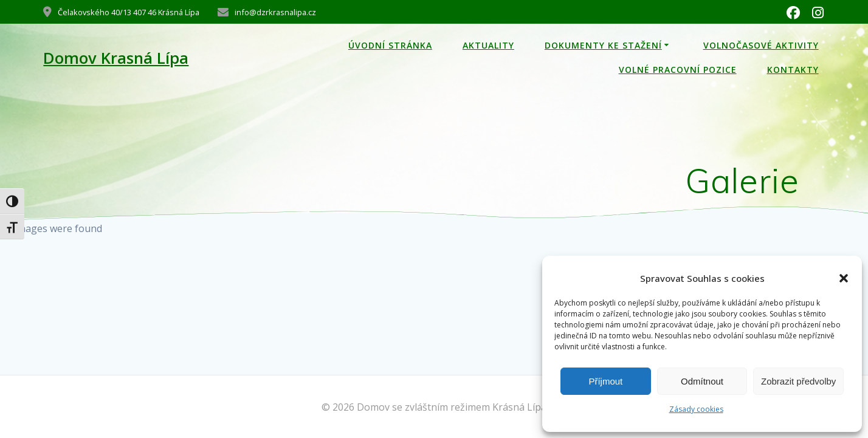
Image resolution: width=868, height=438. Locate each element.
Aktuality (488, 45)
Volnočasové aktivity (761, 45)
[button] (844, 278)
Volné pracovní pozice (678, 70)
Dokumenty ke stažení (603, 45)
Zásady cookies (696, 409)
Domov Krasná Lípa (116, 58)
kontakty (793, 70)
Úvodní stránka (390, 45)
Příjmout (605, 381)
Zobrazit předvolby (798, 381)
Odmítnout (702, 381)
